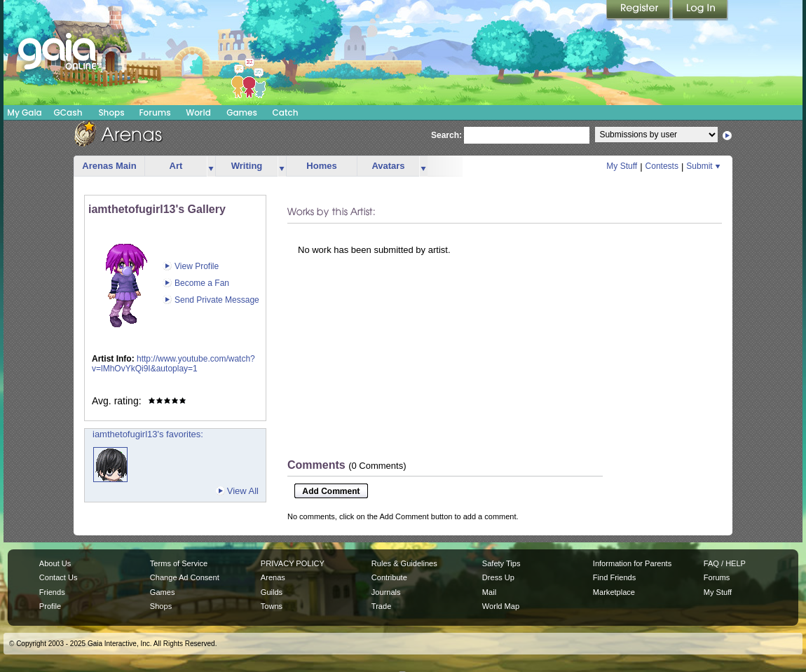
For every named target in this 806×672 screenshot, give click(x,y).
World (198, 112)
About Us (55, 563)
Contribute (389, 577)
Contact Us (59, 577)
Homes (321, 166)
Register (639, 11)
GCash (68, 112)
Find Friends (614, 577)
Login (700, 11)
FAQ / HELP (725, 563)
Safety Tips (501, 563)
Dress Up (498, 577)
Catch (286, 112)
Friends (52, 592)
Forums (155, 112)
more (211, 166)
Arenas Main (109, 166)
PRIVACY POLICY (293, 563)
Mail (489, 592)
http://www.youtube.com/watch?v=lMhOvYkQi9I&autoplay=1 (173, 364)
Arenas (273, 577)
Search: (446, 135)
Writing (247, 166)
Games (242, 112)
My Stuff (622, 166)
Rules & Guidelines (404, 563)
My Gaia (24, 112)
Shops (111, 112)
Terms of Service (179, 563)
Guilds (272, 592)
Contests (662, 166)
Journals (386, 592)
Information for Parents (632, 563)
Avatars (388, 166)
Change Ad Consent (185, 577)
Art (176, 166)
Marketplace (614, 592)
